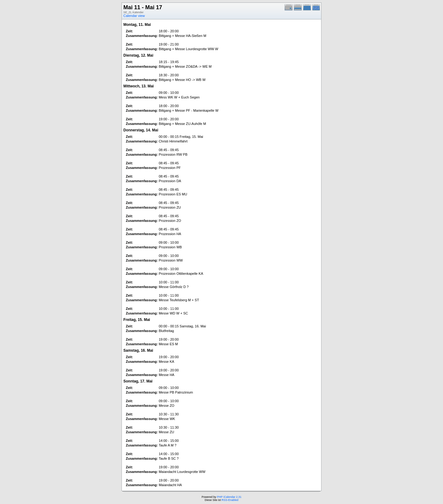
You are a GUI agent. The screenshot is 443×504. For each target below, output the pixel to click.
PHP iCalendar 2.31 (229, 497)
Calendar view (134, 16)
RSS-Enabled (230, 500)
